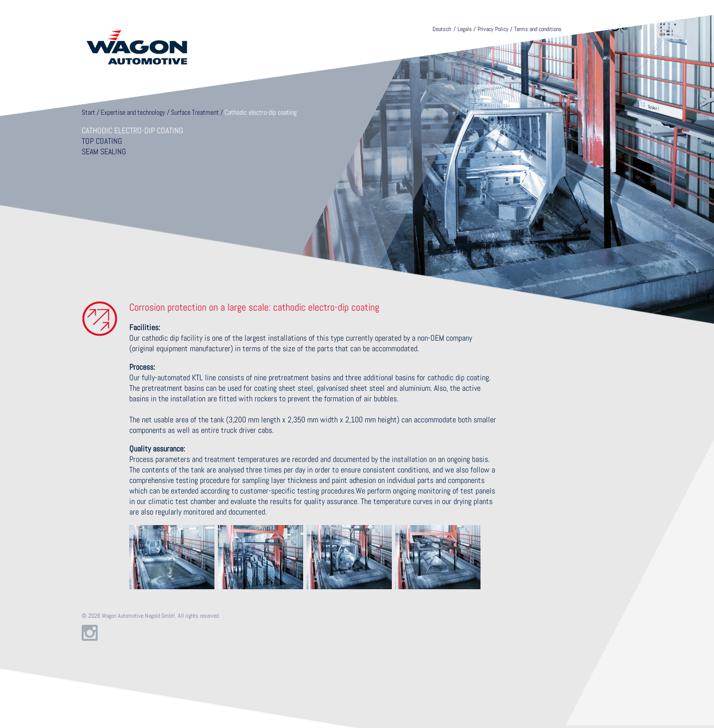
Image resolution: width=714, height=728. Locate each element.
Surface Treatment (195, 112)
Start (88, 112)
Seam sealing (104, 152)
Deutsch (442, 29)
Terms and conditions (538, 29)
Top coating (102, 141)
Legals (465, 29)
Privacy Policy (493, 29)
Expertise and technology (133, 112)
